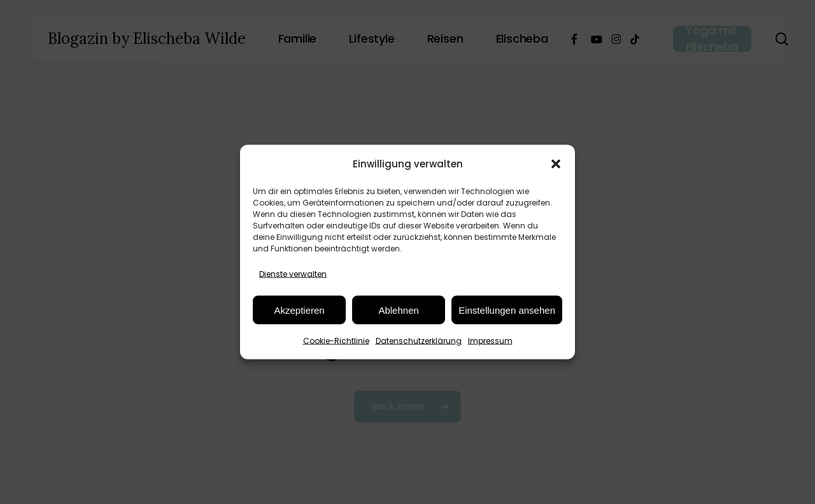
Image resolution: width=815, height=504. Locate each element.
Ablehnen (398, 310)
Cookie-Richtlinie (336, 341)
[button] (556, 164)
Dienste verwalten (293, 274)
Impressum (490, 341)
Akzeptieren (299, 310)
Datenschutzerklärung (419, 341)
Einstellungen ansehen (507, 310)
